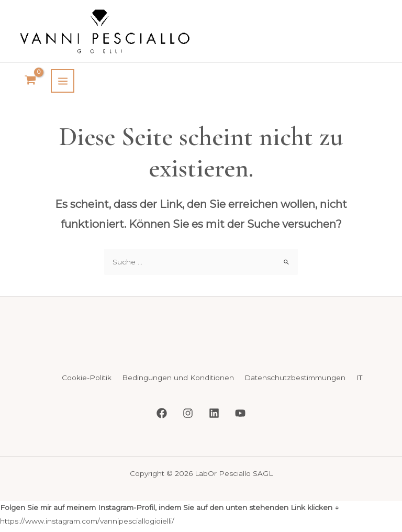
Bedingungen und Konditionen (178, 370)
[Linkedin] (214, 405)
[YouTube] (240, 405)
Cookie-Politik (87, 370)
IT (359, 370)
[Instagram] (188, 405)
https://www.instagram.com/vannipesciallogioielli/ (87, 512)
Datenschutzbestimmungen (295, 370)
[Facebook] (162, 405)
